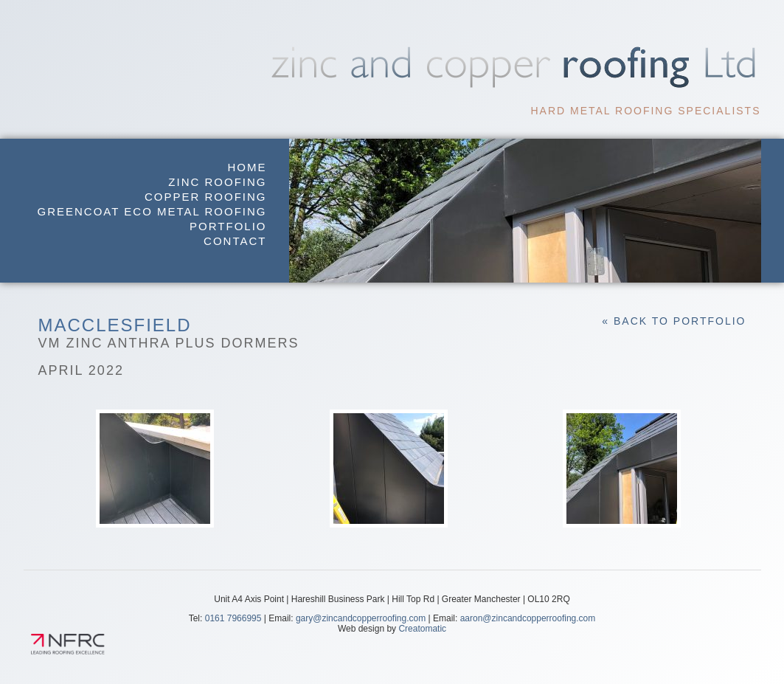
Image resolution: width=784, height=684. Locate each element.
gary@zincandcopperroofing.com (361, 618)
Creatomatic (422, 629)
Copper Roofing (206, 197)
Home (247, 167)
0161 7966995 (233, 618)
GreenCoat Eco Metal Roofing (152, 211)
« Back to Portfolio (674, 321)
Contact (235, 241)
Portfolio (228, 226)
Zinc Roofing (217, 182)
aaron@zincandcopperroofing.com (528, 618)
